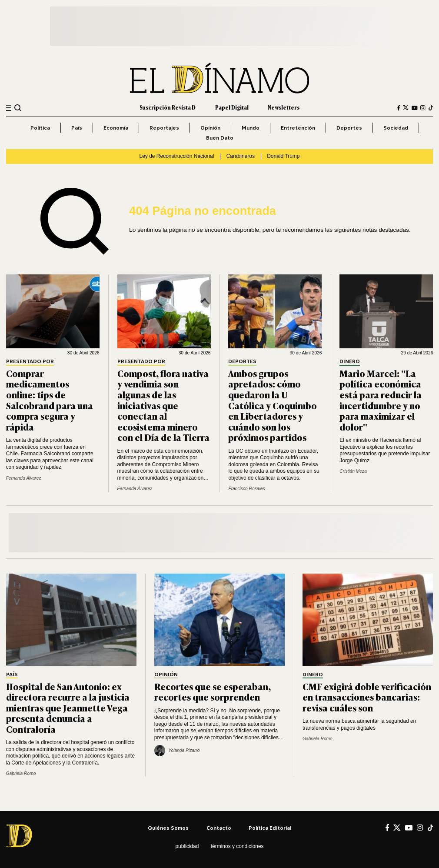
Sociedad (396, 128)
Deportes (349, 128)
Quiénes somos (168, 828)
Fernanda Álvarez (24, 478)
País (77, 128)
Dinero (350, 362)
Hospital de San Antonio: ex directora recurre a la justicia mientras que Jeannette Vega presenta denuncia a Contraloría (68, 708)
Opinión (210, 128)
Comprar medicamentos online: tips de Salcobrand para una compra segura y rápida (50, 400)
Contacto (219, 828)
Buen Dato (220, 138)
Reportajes (164, 128)
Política (40, 128)
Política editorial (270, 828)
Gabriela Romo (21, 773)
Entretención (298, 128)
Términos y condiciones (237, 846)
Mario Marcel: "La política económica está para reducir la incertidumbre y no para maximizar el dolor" (381, 400)
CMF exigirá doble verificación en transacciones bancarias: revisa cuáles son (367, 697)
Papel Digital (232, 107)
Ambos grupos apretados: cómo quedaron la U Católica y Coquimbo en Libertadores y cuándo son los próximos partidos (273, 405)
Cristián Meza (353, 471)
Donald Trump (283, 156)
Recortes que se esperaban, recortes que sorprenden (213, 692)
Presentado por (30, 362)
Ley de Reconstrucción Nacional (177, 156)
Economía (116, 128)
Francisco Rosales (246, 489)
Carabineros (241, 156)
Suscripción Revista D (168, 107)
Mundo (251, 128)
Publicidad (187, 846)
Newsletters (284, 107)
